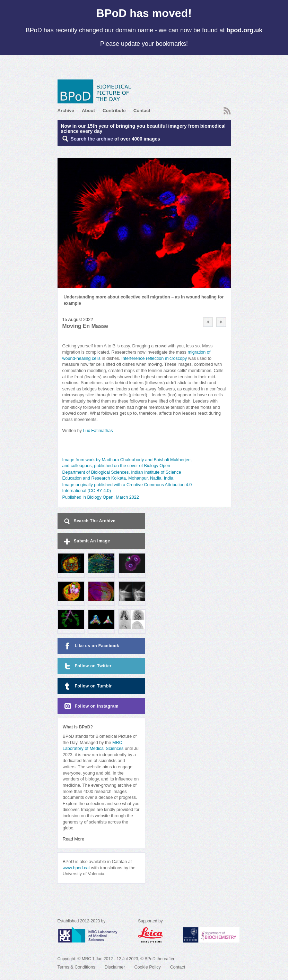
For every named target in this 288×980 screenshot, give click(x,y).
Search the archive (92, 139)
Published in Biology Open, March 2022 (101, 497)
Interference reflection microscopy (154, 358)
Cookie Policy (147, 967)
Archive (66, 111)
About (88, 111)
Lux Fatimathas (98, 431)
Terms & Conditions (76, 967)
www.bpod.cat (76, 868)
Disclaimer (115, 967)
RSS (227, 111)
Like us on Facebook (91, 646)
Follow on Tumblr (87, 686)
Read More (73, 839)
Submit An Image (86, 542)
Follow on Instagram (91, 706)
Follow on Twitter (87, 666)
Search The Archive (89, 521)
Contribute (114, 111)
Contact (142, 111)
